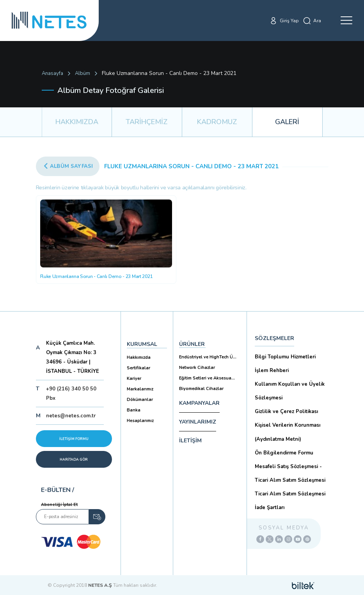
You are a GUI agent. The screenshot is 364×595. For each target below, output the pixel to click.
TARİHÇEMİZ (147, 122)
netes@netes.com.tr (71, 416)
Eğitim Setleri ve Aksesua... (207, 378)
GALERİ (287, 122)
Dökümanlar (140, 400)
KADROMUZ (217, 122)
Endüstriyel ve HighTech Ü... (208, 357)
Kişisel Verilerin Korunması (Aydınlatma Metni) (288, 432)
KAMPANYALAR (199, 403)
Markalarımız (140, 389)
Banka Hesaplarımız (140, 415)
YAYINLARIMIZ (198, 422)
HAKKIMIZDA (77, 122)
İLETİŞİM (190, 441)
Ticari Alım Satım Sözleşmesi (290, 494)
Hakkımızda (139, 357)
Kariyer (134, 379)
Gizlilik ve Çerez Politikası (286, 412)
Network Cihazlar (197, 368)
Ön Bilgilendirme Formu (284, 453)
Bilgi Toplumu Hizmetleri (285, 357)
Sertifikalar (138, 368)
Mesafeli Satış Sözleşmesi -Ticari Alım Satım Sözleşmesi (290, 473)
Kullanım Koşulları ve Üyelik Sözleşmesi (290, 391)
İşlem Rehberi (272, 371)
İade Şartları (270, 508)
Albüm (83, 73)
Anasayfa (52, 73)
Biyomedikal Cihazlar (201, 389)
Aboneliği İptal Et (59, 505)
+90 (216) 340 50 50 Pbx (71, 394)
